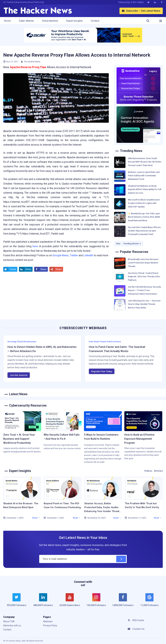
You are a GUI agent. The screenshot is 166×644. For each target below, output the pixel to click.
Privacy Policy (50, 625)
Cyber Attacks (26, 21)
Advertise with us (12, 625)
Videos (148, 471)
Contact (95, 21)
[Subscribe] (121, 559)
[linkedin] (43, 602)
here (35, 246)
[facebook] (123, 602)
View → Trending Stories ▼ (129, 244)
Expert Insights (75, 21)
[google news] (149, 600)
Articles (158, 471)
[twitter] (17, 602)
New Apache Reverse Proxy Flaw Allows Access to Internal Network (77, 55)
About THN (9, 621)
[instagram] (96, 602)
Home (7, 21)
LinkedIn (88, 255)
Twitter (74, 255)
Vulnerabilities (50, 21)
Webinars (48, 621)
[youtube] (70, 602)
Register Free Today (102, 371)
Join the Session (19, 375)
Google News (61, 255)
